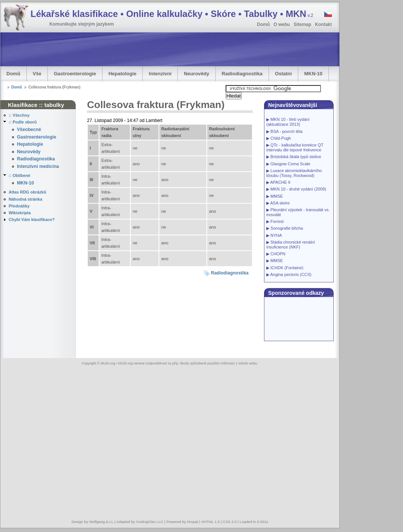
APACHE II (280, 182)
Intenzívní (160, 74)
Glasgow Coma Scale (290, 164)
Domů (263, 24)
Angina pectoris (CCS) (291, 274)
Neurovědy (196, 74)
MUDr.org (108, 363)
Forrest (277, 221)
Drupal (193, 522)
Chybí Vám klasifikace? (32, 220)
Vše (37, 74)
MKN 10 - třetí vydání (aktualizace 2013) (288, 122)
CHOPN (278, 254)
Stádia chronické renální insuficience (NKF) (291, 245)
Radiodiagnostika (242, 74)
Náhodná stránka (25, 199)
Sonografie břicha (287, 228)
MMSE (277, 196)
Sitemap (303, 24)
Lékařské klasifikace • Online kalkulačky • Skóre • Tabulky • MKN (172, 14)
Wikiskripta (20, 213)
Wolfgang (97, 522)
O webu (282, 24)
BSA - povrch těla (286, 131)
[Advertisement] (373, 115)
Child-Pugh (281, 138)
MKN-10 (313, 74)
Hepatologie (122, 74)
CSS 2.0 (230, 522)
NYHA (276, 235)
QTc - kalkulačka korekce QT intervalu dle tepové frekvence (295, 147)
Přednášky (19, 206)
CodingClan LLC (150, 522)
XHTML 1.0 (211, 522)
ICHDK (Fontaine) (287, 268)
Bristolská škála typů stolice (296, 157)
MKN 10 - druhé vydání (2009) (298, 189)
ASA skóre (280, 203)
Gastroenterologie (75, 74)
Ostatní (283, 74)
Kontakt (323, 24)
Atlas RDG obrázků (27, 192)
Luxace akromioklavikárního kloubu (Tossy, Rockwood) (294, 173)
